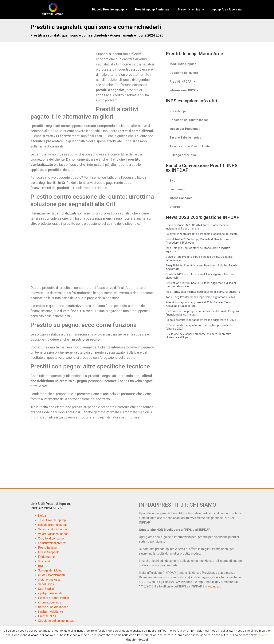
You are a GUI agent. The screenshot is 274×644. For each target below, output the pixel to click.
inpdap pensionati (50, 593)
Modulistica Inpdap (183, 64)
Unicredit (176, 207)
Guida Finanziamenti (51, 575)
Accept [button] (264, 635)
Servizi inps (46, 584)
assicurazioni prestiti (52, 543)
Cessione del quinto (184, 73)
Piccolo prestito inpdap (54, 598)
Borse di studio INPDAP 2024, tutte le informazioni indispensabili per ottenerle (197, 227)
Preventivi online (191, 10)
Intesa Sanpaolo (181, 198)
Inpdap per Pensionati (185, 129)
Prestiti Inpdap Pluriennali (153, 10)
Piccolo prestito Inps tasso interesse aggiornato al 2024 (201, 320)
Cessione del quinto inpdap (56, 621)
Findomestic (178, 189)
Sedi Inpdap (46, 589)
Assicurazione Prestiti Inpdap (190, 146)
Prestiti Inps (178, 111)
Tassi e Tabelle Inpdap (185, 137)
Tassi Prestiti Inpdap (52, 520)
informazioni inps (50, 602)
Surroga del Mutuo (183, 155)
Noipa (42, 516)
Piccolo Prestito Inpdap (110, 10)
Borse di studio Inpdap (53, 607)
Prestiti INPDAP (182, 82)
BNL (172, 181)
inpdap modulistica (51, 612)
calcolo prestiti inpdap (53, 525)
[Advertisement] (62, 80)
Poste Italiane (47, 548)
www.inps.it (213, 586)
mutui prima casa (49, 580)
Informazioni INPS (184, 90)
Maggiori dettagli (137, 640)
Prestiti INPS (47, 616)
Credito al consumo (51, 538)
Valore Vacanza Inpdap (53, 534)
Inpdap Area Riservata (227, 10)
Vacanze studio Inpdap (53, 529)
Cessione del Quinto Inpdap (189, 120)
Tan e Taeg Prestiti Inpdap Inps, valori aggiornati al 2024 (200, 297)
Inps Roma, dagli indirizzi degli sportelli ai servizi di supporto (203, 292)
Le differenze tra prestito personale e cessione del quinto (202, 234)
